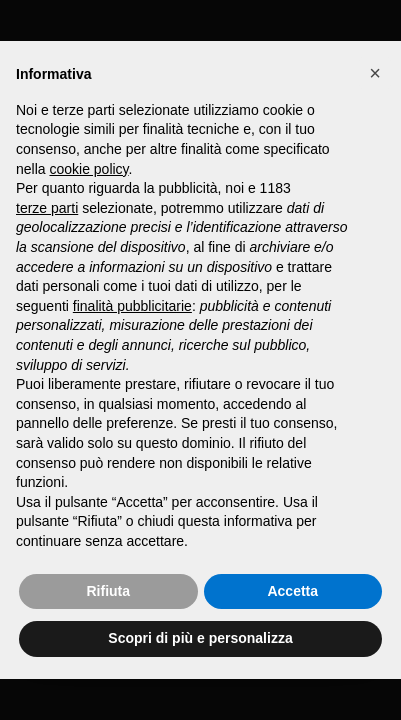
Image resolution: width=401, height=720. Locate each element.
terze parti (47, 208)
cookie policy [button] (88, 169)
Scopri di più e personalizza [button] (200, 638)
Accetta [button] (292, 591)
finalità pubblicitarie (132, 306)
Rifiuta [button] (108, 591)
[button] (375, 73)
